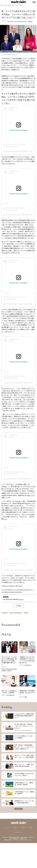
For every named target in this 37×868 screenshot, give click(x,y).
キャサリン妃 (8, 25)
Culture (24, 6)
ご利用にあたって (26, 849)
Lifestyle (17, 6)
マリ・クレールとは (12, 849)
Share (18, 618)
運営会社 (25, 852)
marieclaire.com (23, 612)
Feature (31, 6)
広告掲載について (14, 852)
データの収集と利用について (19, 857)
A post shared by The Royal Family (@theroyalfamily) (19, 223)
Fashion (3, 6)
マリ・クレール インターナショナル (15, 27)
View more (18, 830)
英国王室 (6, 30)
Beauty (10, 6)
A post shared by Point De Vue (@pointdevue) (18, 391)
